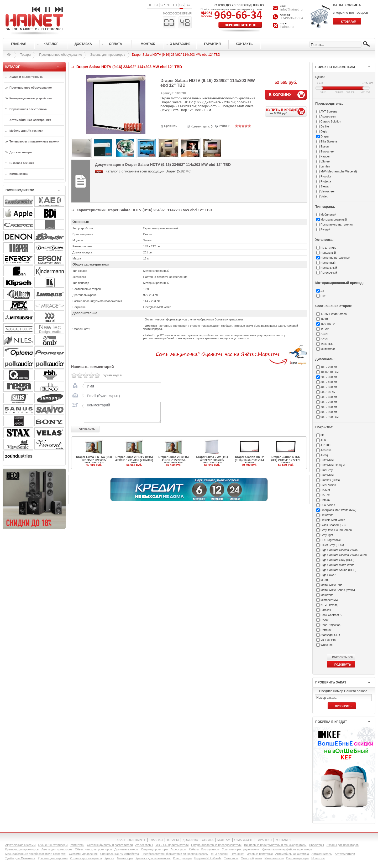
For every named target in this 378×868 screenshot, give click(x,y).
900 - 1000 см (330, 417)
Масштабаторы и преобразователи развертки (36, 854)
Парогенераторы (298, 858)
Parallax (326, 610)
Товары (26, 55)
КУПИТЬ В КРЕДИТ (287, 111)
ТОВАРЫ (173, 840)
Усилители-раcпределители (241, 849)
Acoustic (326, 450)
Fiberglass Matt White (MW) (338, 510)
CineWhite (327, 475)
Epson (325, 146)
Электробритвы (251, 858)
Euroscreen (328, 151)
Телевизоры (125, 858)
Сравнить (170, 126)
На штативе (328, 248)
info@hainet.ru (292, 9)
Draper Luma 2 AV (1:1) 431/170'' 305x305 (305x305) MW (212, 460)
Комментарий (121, 412)
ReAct (324, 620)
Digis (324, 131)
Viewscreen (328, 191)
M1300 (325, 580)
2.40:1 (325, 339)
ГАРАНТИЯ (264, 840)
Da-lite (325, 126)
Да (322, 291)
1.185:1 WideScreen (334, 314)
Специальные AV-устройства (120, 854)
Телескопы (231, 858)
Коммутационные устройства (31, 98)
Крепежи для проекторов (22, 849)
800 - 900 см (329, 412)
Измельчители (274, 858)
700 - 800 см (329, 407)
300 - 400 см (329, 382)
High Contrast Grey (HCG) (337, 560)
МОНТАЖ (224, 840)
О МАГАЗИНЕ (244, 840)
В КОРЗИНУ (280, 95)
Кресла (109, 858)
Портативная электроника (28, 109)
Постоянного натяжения (337, 224)
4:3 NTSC (327, 344)
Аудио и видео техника (26, 77)
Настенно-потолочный (335, 258)
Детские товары (21, 152)
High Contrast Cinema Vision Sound (344, 555)
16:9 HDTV (328, 324)
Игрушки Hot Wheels (208, 858)
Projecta (326, 181)
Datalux (325, 500)
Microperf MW (329, 600)
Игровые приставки (260, 854)
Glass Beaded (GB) (333, 525)
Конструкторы (183, 858)
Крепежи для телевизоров (153, 858)
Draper (325, 136)
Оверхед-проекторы (154, 849)
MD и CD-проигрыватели (172, 845)
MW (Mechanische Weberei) (339, 171)
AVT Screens (329, 111)
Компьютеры (19, 174)
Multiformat (328, 349)
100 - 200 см (329, 367)
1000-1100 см (330, 372)
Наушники (237, 854)
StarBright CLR (330, 635)
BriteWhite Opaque (333, 465)
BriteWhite (327, 460)
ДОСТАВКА (190, 840)
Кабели (194, 849)
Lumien (325, 166)
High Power (328, 575)
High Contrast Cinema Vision (339, 550)
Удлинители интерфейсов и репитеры (287, 849)
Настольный (329, 268)
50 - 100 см (328, 392)
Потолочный (329, 273)
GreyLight (327, 535)
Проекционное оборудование (61, 55)
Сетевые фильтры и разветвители (110, 845)
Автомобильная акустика (292, 854)
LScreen (326, 161)
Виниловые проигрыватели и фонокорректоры (275, 845)
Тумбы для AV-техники (20, 858)
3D (322, 435)
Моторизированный (334, 219)
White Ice (327, 645)
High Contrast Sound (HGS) (338, 570)
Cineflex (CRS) (330, 480)
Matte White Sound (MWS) (338, 590)
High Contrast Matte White (337, 565)
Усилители (77, 845)
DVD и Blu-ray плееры (53, 845)
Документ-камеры (126, 849)
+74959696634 (292, 18)
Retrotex (326, 630)
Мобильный (328, 215)
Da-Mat (325, 490)
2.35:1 (325, 334)
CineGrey (327, 470)
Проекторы (316, 845)
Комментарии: (200, 126)
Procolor (326, 176)
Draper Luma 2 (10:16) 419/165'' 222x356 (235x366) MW (174, 460)
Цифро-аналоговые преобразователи (216, 845)
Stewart (325, 186)
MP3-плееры (220, 854)
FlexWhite (327, 515)
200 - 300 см (329, 377)
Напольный (328, 253)
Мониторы (318, 858)
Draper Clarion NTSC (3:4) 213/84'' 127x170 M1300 (286, 460)
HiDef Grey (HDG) (332, 545)
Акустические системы (20, 845)
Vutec (324, 196)
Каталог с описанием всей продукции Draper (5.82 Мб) (149, 171)
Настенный (328, 263)
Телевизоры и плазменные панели (34, 141)
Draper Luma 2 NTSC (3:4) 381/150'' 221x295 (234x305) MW (94, 460)
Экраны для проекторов (107, 55)
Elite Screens (329, 141)
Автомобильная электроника (30, 120)
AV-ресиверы (144, 845)
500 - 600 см (329, 397)
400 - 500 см (329, 387)
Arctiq (324, 455)
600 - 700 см (329, 402)
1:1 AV (325, 329)
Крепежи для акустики (53, 858)
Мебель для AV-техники (26, 131)
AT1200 (325, 445)
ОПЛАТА (208, 840)
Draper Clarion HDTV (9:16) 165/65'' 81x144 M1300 (250, 460)
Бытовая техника (22, 163)
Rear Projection (330, 625)
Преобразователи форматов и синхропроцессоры (175, 854)
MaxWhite (327, 595)
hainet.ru (287, 27)
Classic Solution (331, 121)
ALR (323, 440)
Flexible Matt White (333, 520)
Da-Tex (325, 495)
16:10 (324, 319)
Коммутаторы (210, 849)
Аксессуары (178, 849)
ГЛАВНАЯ (156, 840)
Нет (323, 296)
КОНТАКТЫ (283, 840)
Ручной (325, 229)
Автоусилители (345, 854)
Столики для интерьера (86, 858)
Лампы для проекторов (57, 849)
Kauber (325, 156)
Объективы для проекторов (93, 849)
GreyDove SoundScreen (336, 530)
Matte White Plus (331, 585)
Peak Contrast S (331, 615)
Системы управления (83, 854)
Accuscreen (328, 116)
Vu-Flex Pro (328, 640)
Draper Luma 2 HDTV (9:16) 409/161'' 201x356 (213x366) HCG (134, 460)
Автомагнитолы (322, 854)
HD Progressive (331, 540)
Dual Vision (328, 505)
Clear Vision (328, 485)
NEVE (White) (329, 605)
